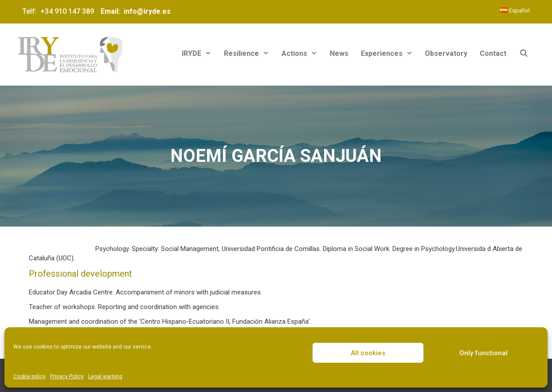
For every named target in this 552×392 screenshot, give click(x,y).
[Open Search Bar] (523, 53)
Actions (303, 53)
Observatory (446, 53)
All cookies (368, 353)
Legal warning (105, 376)
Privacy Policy (67, 376)
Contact (493, 53)
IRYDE (200, 53)
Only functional (483, 353)
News (339, 53)
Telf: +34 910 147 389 (60, 11)
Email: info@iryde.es (135, 11)
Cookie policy (29, 376)
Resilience (250, 53)
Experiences (390, 53)
